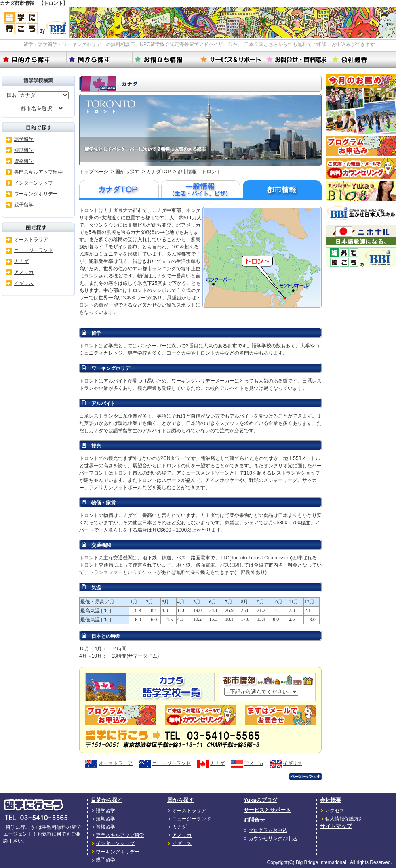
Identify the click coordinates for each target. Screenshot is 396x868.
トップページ (94, 172)
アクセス (335, 811)
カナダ (217, 763)
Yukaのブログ (260, 800)
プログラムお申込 (268, 830)
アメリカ (254, 763)
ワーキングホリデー (36, 194)
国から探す (127, 172)
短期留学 (24, 150)
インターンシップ (34, 183)
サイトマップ (336, 826)
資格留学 (24, 161)
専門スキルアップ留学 (38, 172)
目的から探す (107, 800)
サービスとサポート (267, 810)
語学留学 (24, 139)
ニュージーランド (171, 763)
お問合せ (254, 820)
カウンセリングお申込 (273, 839)
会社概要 (331, 800)
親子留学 (24, 205)
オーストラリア (116, 763)
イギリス (293, 763)
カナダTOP (158, 172)
